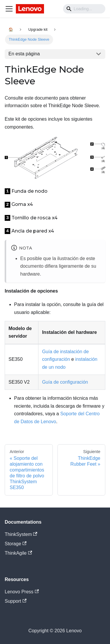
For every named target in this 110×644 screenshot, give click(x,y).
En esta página (24, 54)
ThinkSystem (21, 534)
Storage (16, 544)
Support (16, 601)
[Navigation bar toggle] (9, 9)
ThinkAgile (18, 553)
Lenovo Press (22, 592)
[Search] (84, 9)
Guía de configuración (65, 382)
